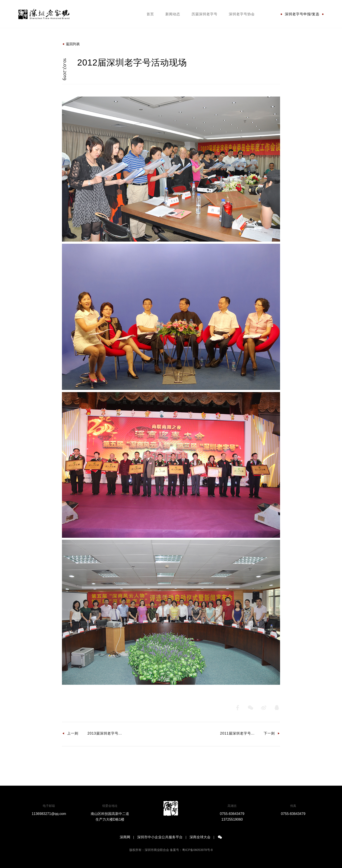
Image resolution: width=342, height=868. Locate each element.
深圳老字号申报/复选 (302, 14)
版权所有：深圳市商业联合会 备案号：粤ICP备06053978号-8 (171, 850)
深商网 (125, 837)
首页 (150, 14)
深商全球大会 (200, 837)
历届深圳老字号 (204, 14)
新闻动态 (173, 14)
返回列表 (71, 44)
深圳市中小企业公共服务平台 (160, 837)
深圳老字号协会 (242, 14)
